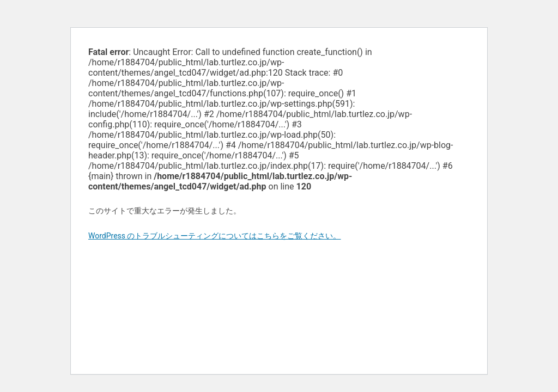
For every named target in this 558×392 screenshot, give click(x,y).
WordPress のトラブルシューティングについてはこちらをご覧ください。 (215, 236)
